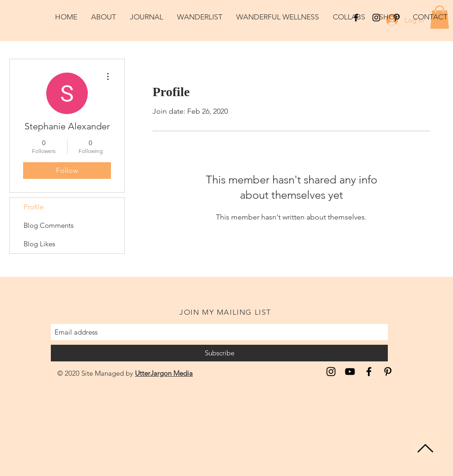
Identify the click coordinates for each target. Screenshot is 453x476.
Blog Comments (49, 225)
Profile (34, 207)
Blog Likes (39, 244)
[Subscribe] (219, 353)
